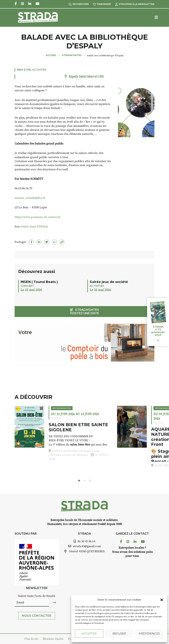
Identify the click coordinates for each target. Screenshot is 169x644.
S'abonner (102, 4)
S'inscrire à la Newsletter (135, 4)
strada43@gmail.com (87, 546)
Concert (27, 286)
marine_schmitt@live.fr (30, 198)
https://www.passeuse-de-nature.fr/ (38, 217)
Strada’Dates (72, 55)
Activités (39, 70)
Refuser (119, 634)
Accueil (51, 55)
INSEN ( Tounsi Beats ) (39, 282)
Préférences (149, 634)
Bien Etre (24, 70)
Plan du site (31, 639)
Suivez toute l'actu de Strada (37, 596)
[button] (162, 600)
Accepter (89, 634)
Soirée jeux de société (109, 282)
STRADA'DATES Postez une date (84, 312)
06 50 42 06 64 (86, 541)
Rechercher (79, 4)
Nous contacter (37, 616)
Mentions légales (53, 639)
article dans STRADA (34, 227)
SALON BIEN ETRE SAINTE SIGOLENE (78, 427)
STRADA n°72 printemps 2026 (158, 331)
